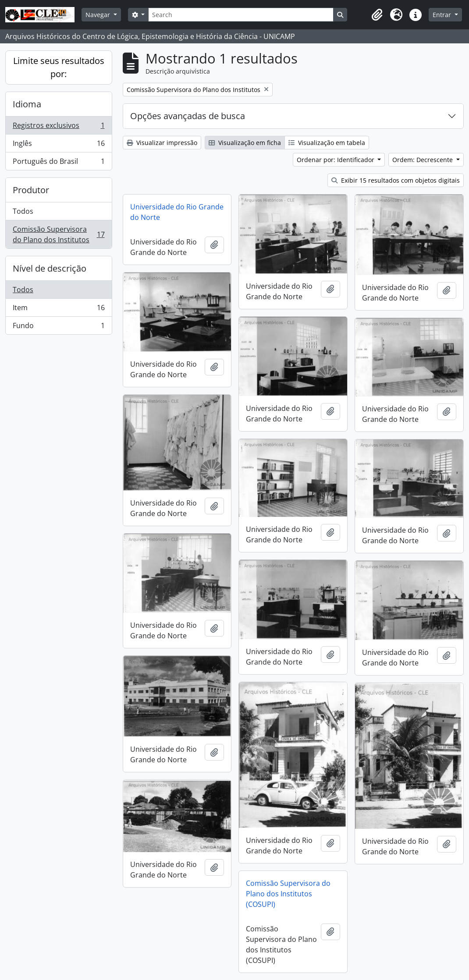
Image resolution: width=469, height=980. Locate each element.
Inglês (59, 145)
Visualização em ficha (245, 143)
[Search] (241, 15)
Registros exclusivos (59, 127)
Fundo (59, 327)
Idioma (27, 104)
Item (59, 310)
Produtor (31, 190)
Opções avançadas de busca (188, 116)
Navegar (99, 15)
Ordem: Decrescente (423, 160)
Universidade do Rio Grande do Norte (177, 212)
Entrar (443, 15)
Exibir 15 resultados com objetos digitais (396, 180)
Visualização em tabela (327, 143)
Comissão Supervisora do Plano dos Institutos (59, 234)
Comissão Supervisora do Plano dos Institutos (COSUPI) (288, 894)
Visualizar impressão (162, 143)
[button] (377, 15)
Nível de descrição (50, 268)
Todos (23, 211)
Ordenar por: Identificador (336, 160)
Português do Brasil (59, 163)
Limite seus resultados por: (59, 67)
